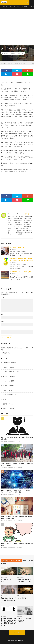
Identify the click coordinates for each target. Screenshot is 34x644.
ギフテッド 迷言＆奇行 (9, 376)
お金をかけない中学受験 (9, 363)
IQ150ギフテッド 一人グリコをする (21, 272)
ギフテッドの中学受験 (9, 381)
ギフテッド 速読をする (17, 247)
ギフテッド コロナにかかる (9, 580)
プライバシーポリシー (16, 7)
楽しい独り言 (22, 598)
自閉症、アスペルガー (9, 408)
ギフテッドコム (22, 640)
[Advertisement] (17, 27)
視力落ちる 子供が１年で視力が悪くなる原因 (25, 580)
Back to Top (17, 633)
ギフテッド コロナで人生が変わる (25, 620)
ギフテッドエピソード (9, 390)
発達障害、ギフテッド (9, 404)
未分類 (4, 399)
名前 (2, 314)
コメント (3, 297)
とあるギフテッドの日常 (17, 53)
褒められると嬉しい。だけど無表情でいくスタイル (9, 600)
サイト (3, 329)
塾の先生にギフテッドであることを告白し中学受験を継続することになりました (9, 622)
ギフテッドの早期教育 (9, 386)
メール (3, 322)
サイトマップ (4, 7)
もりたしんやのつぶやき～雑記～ (12, 372)
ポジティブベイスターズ (9, 395)
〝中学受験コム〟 (6, 353)
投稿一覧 (27, 214)
